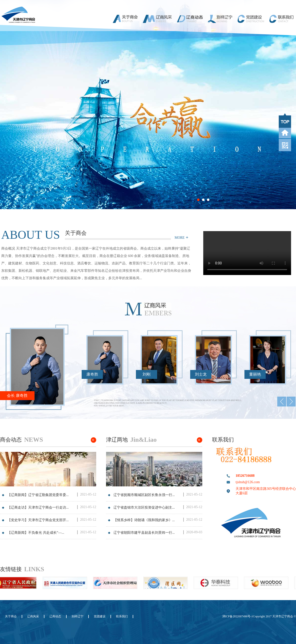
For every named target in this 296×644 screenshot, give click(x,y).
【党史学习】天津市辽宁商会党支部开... (38, 520)
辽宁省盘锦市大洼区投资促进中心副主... (144, 507)
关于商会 (11, 616)
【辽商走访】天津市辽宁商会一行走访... (38, 507)
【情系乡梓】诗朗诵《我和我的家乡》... (144, 520)
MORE (180, 238)
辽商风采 (33, 616)
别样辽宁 (77, 616)
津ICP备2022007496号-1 (238, 616)
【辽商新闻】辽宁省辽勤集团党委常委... (38, 495)
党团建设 (100, 616)
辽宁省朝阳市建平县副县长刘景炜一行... (144, 533)
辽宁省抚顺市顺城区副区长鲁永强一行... (144, 495)
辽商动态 (55, 616)
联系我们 (122, 616)
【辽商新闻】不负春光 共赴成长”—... (36, 533)
